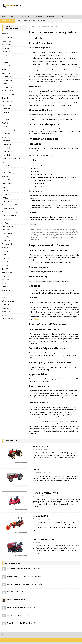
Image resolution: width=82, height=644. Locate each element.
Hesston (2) (6, 141)
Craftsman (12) (7, 87)
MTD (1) (5, 223)
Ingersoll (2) (6, 155)
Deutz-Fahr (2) (7, 105)
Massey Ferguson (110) (10, 205)
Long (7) (5, 198)
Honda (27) (6, 148)
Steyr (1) (5, 269)
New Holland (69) (8, 226)
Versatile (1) (6, 294)
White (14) (6, 305)
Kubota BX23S (40, 516)
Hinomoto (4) (7, 144)
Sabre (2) (5, 247)
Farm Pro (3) (7, 112)
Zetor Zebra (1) (7, 319)
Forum (61, 17)
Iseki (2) (5, 162)
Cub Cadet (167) (8, 91)
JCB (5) (4, 169)
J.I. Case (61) (6, 166)
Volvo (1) (5, 297)
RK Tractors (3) (7, 244)
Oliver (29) (6, 230)
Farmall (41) (6, 109)
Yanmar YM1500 (41, 446)
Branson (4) (6, 66)
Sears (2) (5, 262)
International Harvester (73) (12, 159)
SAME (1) (5, 251)
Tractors (12, 17)
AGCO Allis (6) (7, 37)
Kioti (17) (5, 176)
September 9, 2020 (41, 449)
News (4, 17)
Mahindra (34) (7, 201)
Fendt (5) (5, 116)
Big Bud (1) (6, 55)
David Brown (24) (8, 94)
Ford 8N (37, 470)
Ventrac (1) (6, 290)
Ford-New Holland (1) (10, 130)
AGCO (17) (6, 34)
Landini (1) (6, 187)
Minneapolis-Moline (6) (10, 216)
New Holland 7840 (34, 568)
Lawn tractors (25, 17)
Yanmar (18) (6, 312)
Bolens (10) (6, 62)
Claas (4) (5, 84)
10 (51, 449)
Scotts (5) (5, 258)
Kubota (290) (7, 180)
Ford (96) (5, 126)
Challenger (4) (7, 80)
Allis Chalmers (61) (8, 45)
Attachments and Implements (44, 17)
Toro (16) (5, 280)
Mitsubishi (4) (7, 219)
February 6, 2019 (40, 496)
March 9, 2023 (39, 542)
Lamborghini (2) (8, 183)
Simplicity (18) (7, 272)
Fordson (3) (6, 134)
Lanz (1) (5, 191)
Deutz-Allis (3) (7, 101)
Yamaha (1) (6, 308)
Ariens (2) (5, 48)
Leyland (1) (6, 194)
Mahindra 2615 (21, 600)
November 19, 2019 (41, 473)
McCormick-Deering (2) (10, 212)
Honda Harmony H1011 (45, 493)
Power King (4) (7, 233)
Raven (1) (5, 237)
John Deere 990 (19, 592)
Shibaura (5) (6, 265)
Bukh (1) (5, 69)
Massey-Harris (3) (8, 208)
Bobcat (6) (6, 59)
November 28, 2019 (41, 519)
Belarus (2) (6, 52)
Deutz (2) (5, 98)
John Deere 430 (31, 623)
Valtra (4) (5, 287)
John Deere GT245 (22, 615)
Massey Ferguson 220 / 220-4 (28, 607)
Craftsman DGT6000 (44, 539)
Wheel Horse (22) (8, 301)
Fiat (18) (5, 123)
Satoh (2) (5, 255)
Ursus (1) (5, 283)
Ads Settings (39, 319)
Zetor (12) (6, 315)
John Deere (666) (8, 173)
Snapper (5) (6, 276)
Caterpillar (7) (7, 77)
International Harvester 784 (31, 576)
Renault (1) (6, 240)
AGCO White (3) (8, 41)
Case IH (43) (6, 73)
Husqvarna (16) (7, 151)
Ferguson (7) (7, 119)
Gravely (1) (6, 137)
